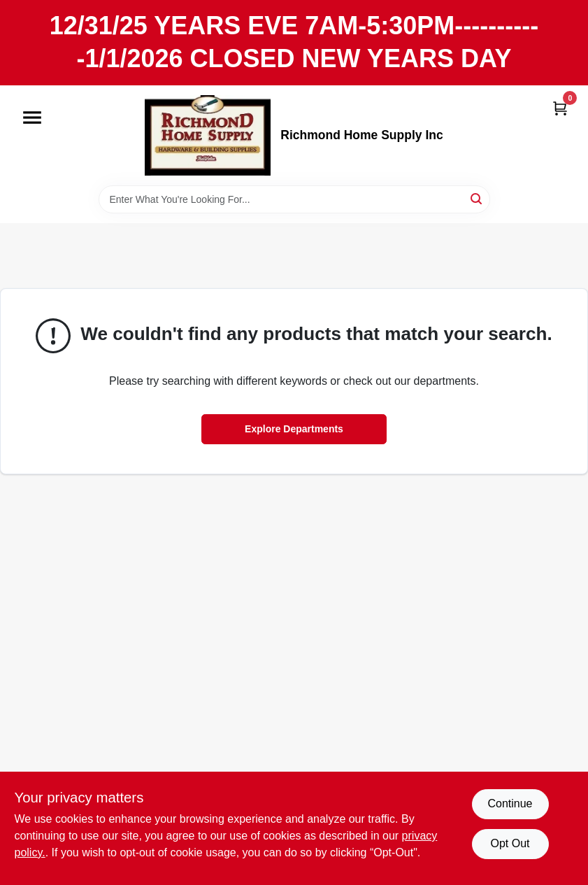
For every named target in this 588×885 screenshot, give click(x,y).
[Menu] (32, 118)
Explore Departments (294, 429)
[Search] (477, 198)
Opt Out (510, 843)
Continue (510, 803)
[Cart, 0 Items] (560, 108)
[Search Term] (294, 199)
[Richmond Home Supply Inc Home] (208, 135)
